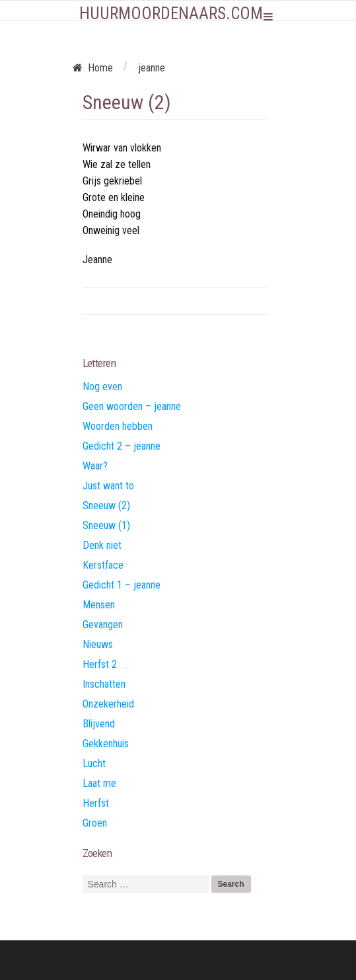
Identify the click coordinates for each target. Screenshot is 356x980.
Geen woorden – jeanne (132, 406)
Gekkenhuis (106, 744)
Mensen (99, 605)
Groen (95, 823)
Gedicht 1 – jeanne (122, 585)
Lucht (94, 763)
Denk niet (102, 545)
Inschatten (104, 684)
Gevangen (103, 625)
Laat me (99, 783)
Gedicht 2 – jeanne (122, 446)
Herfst (96, 803)
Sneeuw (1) (106, 525)
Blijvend (99, 724)
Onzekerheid (108, 704)
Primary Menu (268, 17)
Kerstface (103, 565)
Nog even (102, 387)
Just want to (108, 486)
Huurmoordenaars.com (171, 14)
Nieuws (98, 644)
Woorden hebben (118, 426)
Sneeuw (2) (106, 506)
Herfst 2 (100, 664)
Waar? (95, 466)
